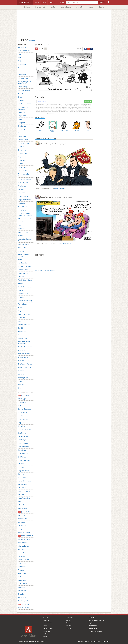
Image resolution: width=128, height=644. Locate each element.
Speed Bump (22, 335)
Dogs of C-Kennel (24, 157)
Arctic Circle (22, 64)
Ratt (19, 577)
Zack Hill (21, 385)
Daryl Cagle (22, 440)
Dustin (20, 164)
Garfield (21, 189)
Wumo (20, 381)
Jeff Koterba (22, 488)
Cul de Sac (21, 129)
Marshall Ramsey (24, 532)
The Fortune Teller (25, 354)
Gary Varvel (22, 477)
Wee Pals (21, 371)
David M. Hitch (23, 454)
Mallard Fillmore (24, 232)
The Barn (21, 350)
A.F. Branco (23, 395)
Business (27, 7)
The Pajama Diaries (25, 364)
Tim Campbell (23, 601)
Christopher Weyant (25, 430)
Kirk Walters (22, 519)
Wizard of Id (22, 374)
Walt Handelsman (24, 608)
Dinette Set (22, 150)
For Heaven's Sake (24, 179)
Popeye (21, 290)
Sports (101, 7)
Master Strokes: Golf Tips (25, 240)
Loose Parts (22, 222)
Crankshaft (22, 126)
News (68, 620)
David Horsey (23, 450)
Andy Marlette (23, 406)
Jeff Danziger (23, 484)
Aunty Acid (22, 68)
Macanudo (22, 229)
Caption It (21, 112)
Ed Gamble (22, 464)
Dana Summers (23, 436)
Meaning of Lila (23, 244)
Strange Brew (23, 338)
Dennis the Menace (25, 143)
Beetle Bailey (23, 87)
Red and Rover (23, 294)
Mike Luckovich (23, 546)
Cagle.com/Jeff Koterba (60, 188)
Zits (19, 388)
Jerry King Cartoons (25, 218)
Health (52, 7)
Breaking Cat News (25, 104)
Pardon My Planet (24, 273)
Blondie (21, 97)
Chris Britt (22, 426)
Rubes (20, 307)
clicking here (51, 113)
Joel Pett (21, 495)
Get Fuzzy (21, 193)
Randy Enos (22, 573)
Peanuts (21, 277)
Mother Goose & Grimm (24, 255)
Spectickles (22, 331)
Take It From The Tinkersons (24, 343)
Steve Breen (22, 587)
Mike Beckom (23, 543)
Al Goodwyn (22, 402)
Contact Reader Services (96, 620)
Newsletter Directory (95, 631)
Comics (68, 623)
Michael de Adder (24, 539)
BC (19, 71)
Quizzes (69, 628)
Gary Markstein (23, 471)
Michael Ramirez (25, 536)
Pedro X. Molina (23, 560)
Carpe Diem (22, 116)
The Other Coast (24, 361)
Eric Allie (21, 467)
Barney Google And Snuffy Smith (25, 83)
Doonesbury (22, 160)
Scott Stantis (22, 584)
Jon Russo (21, 515)
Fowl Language (23, 183)
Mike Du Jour (23, 248)
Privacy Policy (88, 641)
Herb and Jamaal (24, 207)
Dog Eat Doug (23, 153)
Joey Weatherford (24, 498)
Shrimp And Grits (24, 325)
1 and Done (22, 47)
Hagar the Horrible (25, 200)
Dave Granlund (23, 443)
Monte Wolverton (24, 553)
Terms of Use (97, 641)
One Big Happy (23, 270)
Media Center (93, 628)
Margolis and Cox (24, 529)
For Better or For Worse (24, 175)
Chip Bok (21, 423)
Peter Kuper (22, 563)
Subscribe (88, 102)
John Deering (24, 512)
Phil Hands (22, 567)
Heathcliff (21, 203)
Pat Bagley (22, 556)
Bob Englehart (23, 419)
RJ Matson (21, 570)
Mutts (20, 259)
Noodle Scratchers (24, 266)
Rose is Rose (22, 304)
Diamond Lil (22, 147)
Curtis (20, 133)
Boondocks (22, 100)
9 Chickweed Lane (24, 51)
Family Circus (23, 167)
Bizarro (21, 94)
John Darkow (22, 508)
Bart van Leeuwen (24, 409)
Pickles (20, 283)
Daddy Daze (22, 136)
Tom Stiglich (24, 604)
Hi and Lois (22, 210)
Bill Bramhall (23, 412)
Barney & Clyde (23, 78)
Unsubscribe (105, 641)
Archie (20, 61)
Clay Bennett (22, 433)
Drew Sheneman (24, 460)
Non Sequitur (23, 263)
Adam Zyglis (22, 399)
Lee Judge (21, 522)
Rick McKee (22, 580)
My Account (93, 623)
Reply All (21, 297)
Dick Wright (22, 457)
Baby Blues (22, 75)
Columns (69, 626)
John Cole (21, 505)
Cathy (20, 119)
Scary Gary (22, 318)
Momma (21, 251)
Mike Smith (22, 549)
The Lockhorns (23, 357)
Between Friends (24, 90)
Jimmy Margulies (24, 491)
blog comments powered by (45, 270)
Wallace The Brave (24, 367)
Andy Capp (22, 58)
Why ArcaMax (93, 626)
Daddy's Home (23, 140)
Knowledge (79, 7)
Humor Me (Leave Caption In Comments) (26, 214)
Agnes (20, 54)
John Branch (22, 501)
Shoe (20, 321)
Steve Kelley (22, 591)
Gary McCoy (22, 474)
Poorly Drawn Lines (25, 287)
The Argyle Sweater (25, 347)
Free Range (22, 186)
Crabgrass (22, 123)
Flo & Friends (22, 171)
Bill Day (21, 416)
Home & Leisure (65, 7)
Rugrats (21, 311)
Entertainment (40, 7)
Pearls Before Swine (25, 280)
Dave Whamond (23, 447)
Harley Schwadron (24, 481)
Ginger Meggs (23, 196)
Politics (91, 7)
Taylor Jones (22, 597)
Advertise (80, 641)
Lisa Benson (22, 525)
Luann (20, 225)
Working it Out (23, 378)
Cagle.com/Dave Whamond (63, 243)
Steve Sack (22, 594)
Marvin (20, 236)
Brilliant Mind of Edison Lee (24, 108)
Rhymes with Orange (25, 301)
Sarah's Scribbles (24, 314)
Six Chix (21, 328)
